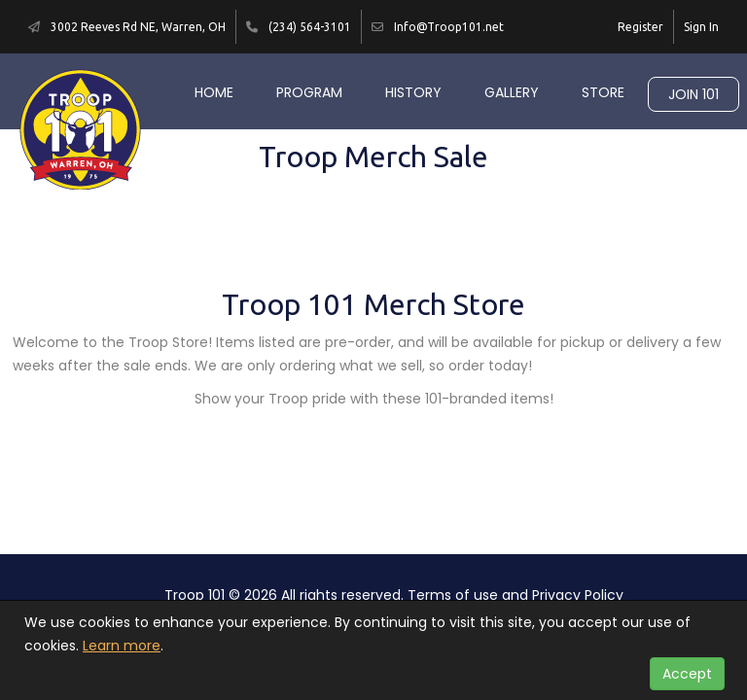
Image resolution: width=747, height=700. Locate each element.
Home (214, 92)
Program (309, 92)
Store (603, 92)
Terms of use (453, 595)
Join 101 (694, 94)
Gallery (512, 92)
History (413, 92)
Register (640, 27)
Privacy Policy (578, 595)
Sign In (701, 27)
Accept (687, 674)
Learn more (122, 646)
